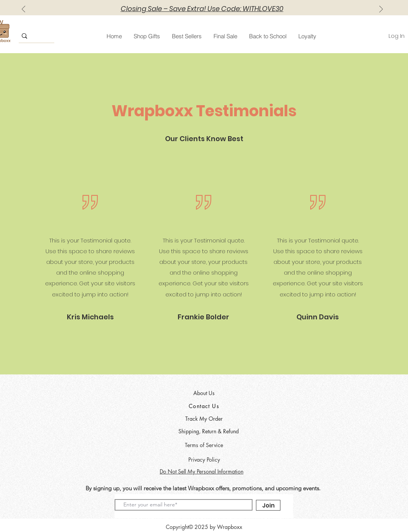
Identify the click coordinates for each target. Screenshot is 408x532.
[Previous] (23, 10)
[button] (147, 36)
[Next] (381, 10)
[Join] (268, 505)
